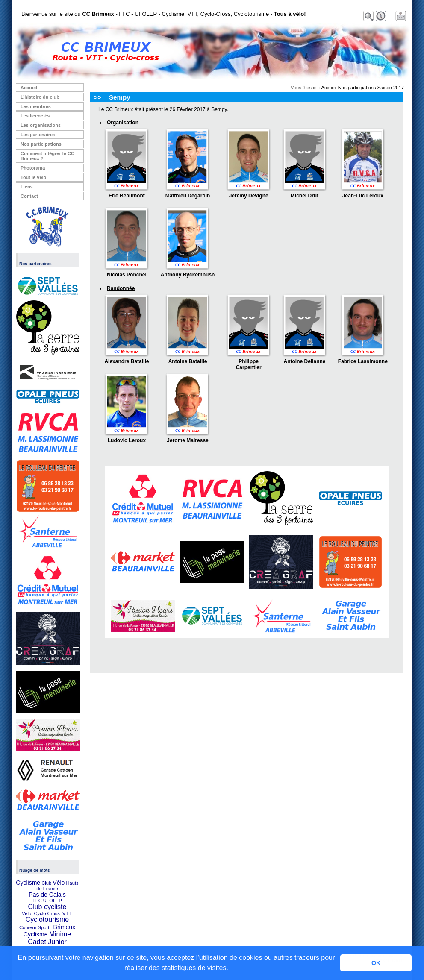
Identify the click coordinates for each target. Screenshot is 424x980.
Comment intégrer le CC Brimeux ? (47, 156)
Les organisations (41, 125)
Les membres (36, 106)
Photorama (33, 168)
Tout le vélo (33, 177)
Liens (27, 187)
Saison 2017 (391, 88)
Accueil (29, 88)
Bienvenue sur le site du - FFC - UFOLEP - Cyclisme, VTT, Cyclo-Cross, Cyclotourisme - (164, 14)
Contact (29, 196)
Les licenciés (35, 116)
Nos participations (41, 144)
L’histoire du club (40, 97)
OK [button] (376, 963)
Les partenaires (38, 135)
